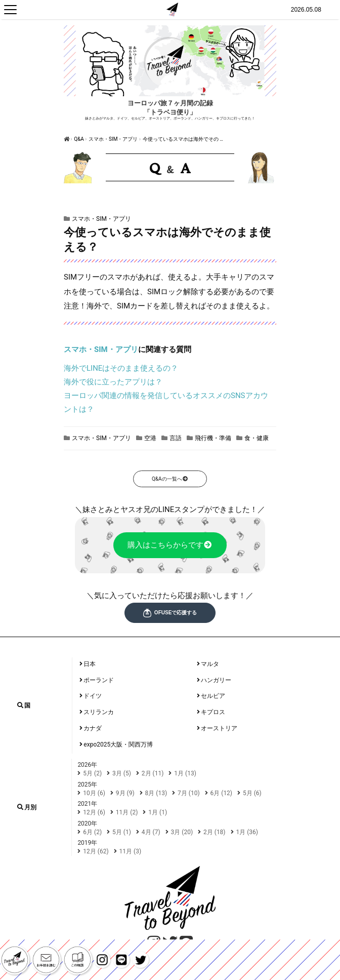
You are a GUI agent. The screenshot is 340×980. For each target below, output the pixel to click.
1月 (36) (247, 832)
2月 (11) (153, 773)
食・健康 (257, 438)
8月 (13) (156, 793)
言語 (176, 438)
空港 (150, 438)
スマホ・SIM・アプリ (113, 139)
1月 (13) (185, 773)
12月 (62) (96, 851)
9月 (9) (125, 793)
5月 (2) (92, 773)
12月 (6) (94, 812)
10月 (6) (94, 793)
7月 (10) (189, 793)
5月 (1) (122, 832)
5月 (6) (252, 793)
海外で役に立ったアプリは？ (113, 382)
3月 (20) (182, 832)
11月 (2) (127, 812)
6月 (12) (222, 793)
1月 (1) (158, 812)
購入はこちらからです (170, 545)
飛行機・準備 (213, 438)
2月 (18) (215, 832)
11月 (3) (131, 851)
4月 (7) (151, 832)
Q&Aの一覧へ (170, 479)
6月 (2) (92, 832)
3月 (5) (122, 773)
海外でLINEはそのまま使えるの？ (121, 368)
